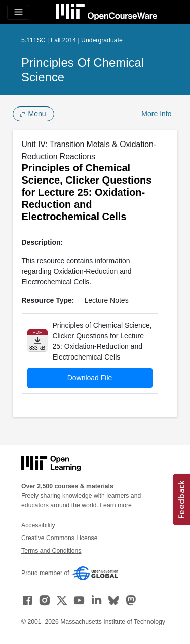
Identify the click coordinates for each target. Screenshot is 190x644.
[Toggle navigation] (18, 12)
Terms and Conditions (51, 551)
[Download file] (37, 341)
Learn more (116, 505)
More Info (156, 114)
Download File (90, 378)
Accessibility (38, 525)
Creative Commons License (59, 538)
